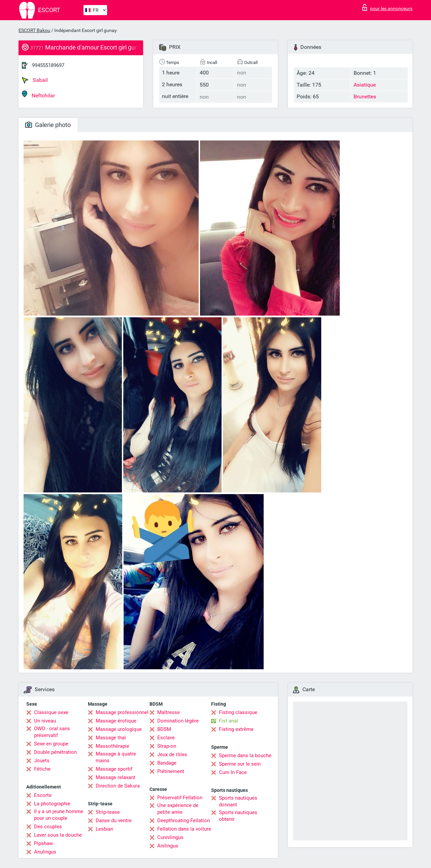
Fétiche (42, 769)
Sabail (35, 80)
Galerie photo (48, 125)
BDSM (164, 729)
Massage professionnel (122, 712)
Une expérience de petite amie (178, 809)
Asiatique (365, 85)
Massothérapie (112, 746)
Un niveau (45, 721)
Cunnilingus (170, 837)
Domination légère (178, 721)
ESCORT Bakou (34, 30)
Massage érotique (116, 721)
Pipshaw (43, 843)
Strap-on (167, 746)
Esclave (166, 738)
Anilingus (168, 846)
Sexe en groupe (51, 744)
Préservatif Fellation (180, 798)
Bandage (167, 763)
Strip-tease (108, 812)
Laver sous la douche (58, 835)
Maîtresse (169, 712)
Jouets (42, 761)
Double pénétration (55, 752)
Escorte (43, 795)
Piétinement (171, 771)
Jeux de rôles (172, 754)
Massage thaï (111, 738)
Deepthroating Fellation (184, 821)
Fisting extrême (236, 729)
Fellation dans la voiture (184, 829)
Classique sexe (51, 712)
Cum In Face (233, 772)
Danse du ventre (114, 821)
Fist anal (228, 721)
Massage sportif (114, 769)
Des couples (48, 827)
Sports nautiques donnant (238, 801)
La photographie (52, 804)
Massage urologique (119, 729)
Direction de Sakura (118, 786)
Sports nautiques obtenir (238, 816)
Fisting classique (238, 712)
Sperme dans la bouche (245, 756)
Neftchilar (38, 94)
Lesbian (104, 829)
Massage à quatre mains (116, 757)
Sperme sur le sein (240, 764)
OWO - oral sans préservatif (52, 732)
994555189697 (48, 65)
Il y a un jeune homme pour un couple (59, 815)
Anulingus (45, 852)
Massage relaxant (115, 777)
